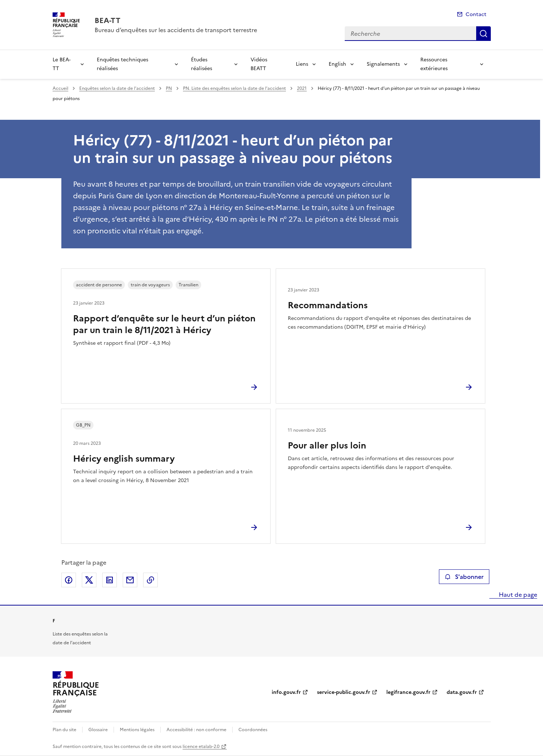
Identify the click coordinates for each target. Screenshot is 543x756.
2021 (302, 88)
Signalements (383, 64)
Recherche (483, 34)
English (337, 64)
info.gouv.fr (286, 692)
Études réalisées (202, 64)
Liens (302, 64)
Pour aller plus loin (327, 446)
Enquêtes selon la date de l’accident (117, 88)
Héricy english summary (124, 459)
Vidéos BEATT (259, 64)
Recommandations (328, 305)
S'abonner (464, 577)
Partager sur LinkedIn (110, 580)
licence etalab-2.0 (201, 747)
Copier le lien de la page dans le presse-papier (150, 580)
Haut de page (517, 595)
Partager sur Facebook (69, 580)
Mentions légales (137, 730)
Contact (476, 14)
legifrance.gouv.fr (408, 692)
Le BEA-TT (62, 64)
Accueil (60, 88)
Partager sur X (89, 580)
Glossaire (98, 730)
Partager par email (130, 580)
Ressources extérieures (434, 64)
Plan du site (64, 730)
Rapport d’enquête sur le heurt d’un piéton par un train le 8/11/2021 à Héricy (164, 324)
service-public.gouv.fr (344, 692)
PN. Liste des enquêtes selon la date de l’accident (234, 88)
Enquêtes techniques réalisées (123, 64)
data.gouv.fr (462, 692)
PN (169, 88)
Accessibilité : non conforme (196, 730)
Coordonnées (253, 730)
